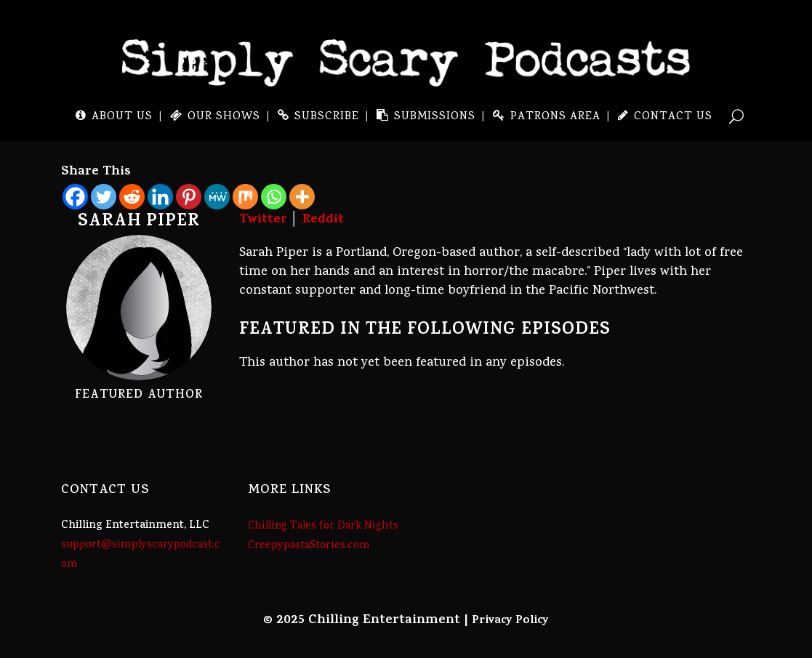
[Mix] (245, 197)
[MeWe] (217, 197)
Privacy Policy (510, 621)
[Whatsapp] (274, 197)
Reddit (323, 220)
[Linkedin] (160, 197)
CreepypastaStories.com (309, 546)
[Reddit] (132, 197)
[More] (302, 197)
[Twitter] (104, 197)
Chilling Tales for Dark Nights (323, 526)
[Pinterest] (189, 197)
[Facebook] (75, 197)
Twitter (263, 220)
